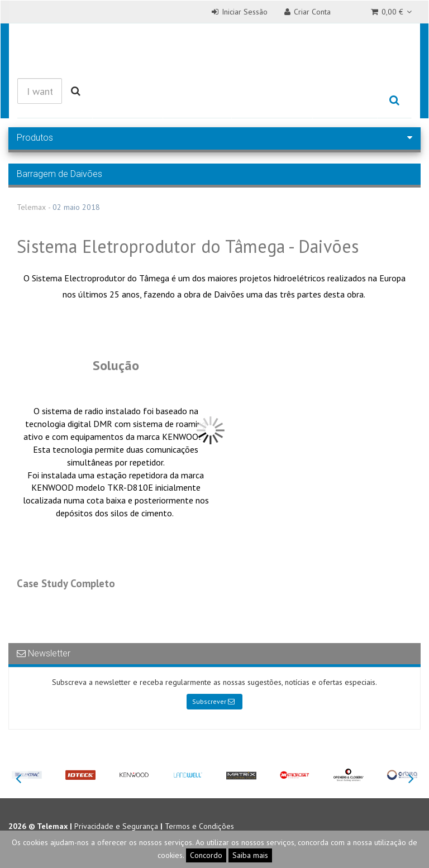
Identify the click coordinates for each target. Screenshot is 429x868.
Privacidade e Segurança (116, 826)
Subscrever (213, 701)
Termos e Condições (199, 826)
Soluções (197, 101)
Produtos (128, 101)
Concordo (206, 855)
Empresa (345, 101)
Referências (272, 101)
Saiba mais (250, 855)
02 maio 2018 (76, 207)
